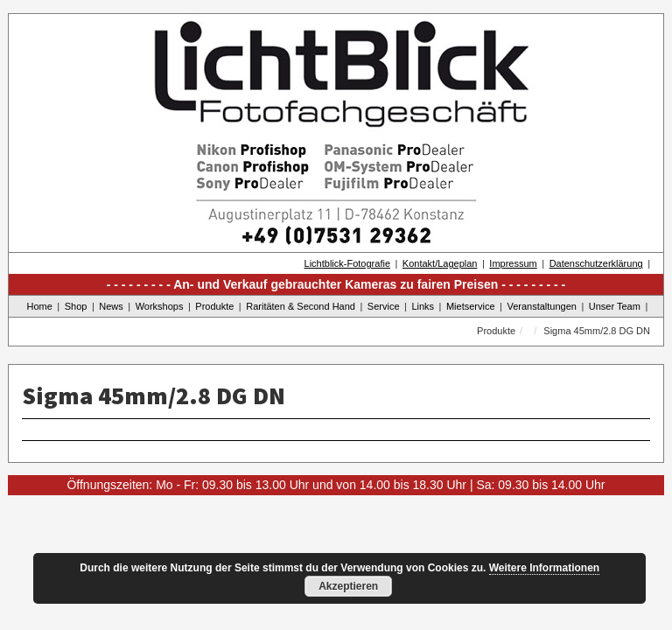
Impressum (513, 263)
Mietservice (471, 306)
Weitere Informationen (544, 568)
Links (423, 306)
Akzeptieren (348, 586)
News (111, 306)
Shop (76, 306)
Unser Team (615, 306)
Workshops (160, 306)
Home (40, 306)
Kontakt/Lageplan (440, 263)
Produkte (214, 306)
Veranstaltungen (542, 306)
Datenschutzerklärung (596, 263)
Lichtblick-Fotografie (347, 263)
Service (384, 306)
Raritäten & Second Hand (301, 306)
